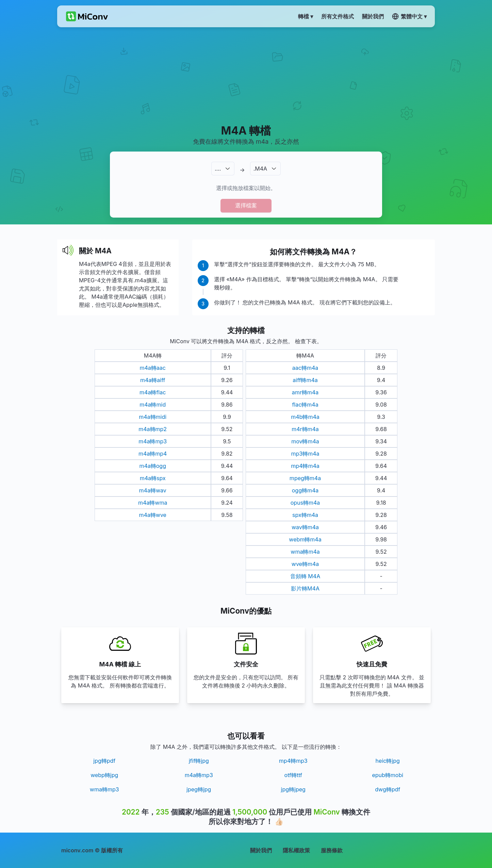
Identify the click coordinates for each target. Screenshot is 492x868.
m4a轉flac (153, 392)
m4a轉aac (152, 368)
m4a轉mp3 (153, 441)
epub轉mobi (388, 775)
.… (218, 169)
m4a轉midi (153, 417)
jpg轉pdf (104, 761)
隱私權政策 (296, 850)
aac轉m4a (305, 368)
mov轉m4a (305, 441)
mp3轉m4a (305, 454)
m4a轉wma (153, 503)
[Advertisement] (246, 75)
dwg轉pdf (388, 789)
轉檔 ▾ (306, 16)
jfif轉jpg (199, 761)
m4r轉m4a (305, 429)
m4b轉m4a (305, 417)
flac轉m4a (305, 405)
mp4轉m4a (305, 466)
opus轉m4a (305, 503)
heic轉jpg (388, 761)
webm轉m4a (305, 539)
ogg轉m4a (305, 490)
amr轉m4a (305, 392)
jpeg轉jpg (199, 789)
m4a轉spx (153, 478)
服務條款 (332, 850)
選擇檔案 (246, 205)
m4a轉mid (153, 405)
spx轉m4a (305, 515)
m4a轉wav (153, 490)
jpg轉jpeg (293, 789)
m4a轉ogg (153, 466)
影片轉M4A (305, 588)
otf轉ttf (293, 775)
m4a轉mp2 (153, 429)
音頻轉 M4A (305, 576)
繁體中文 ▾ (409, 16)
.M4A (260, 169)
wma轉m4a (305, 552)
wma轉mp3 (104, 789)
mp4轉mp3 (293, 761)
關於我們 (261, 850)
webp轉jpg (104, 775)
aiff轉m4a (305, 380)
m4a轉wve (152, 515)
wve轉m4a (305, 564)
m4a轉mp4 (153, 454)
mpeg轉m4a (305, 478)
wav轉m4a (305, 527)
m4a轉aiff (153, 380)
